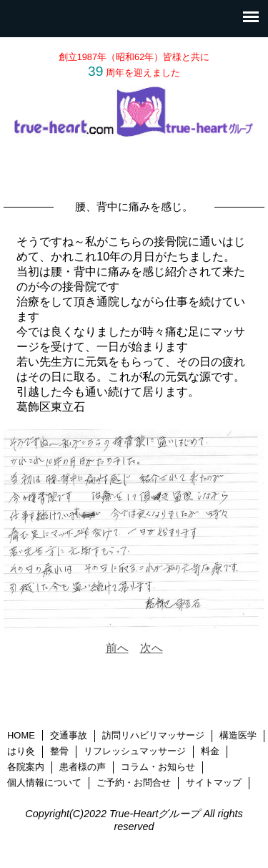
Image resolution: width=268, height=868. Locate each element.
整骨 (59, 751)
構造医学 (238, 735)
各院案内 (26, 767)
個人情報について (44, 782)
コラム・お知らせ (158, 767)
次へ (152, 648)
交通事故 (69, 735)
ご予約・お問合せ (134, 782)
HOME (21, 735)
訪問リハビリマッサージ (153, 735)
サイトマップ (214, 782)
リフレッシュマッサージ (135, 751)
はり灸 (21, 751)
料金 (210, 751)
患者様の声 (83, 767)
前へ (117, 648)
